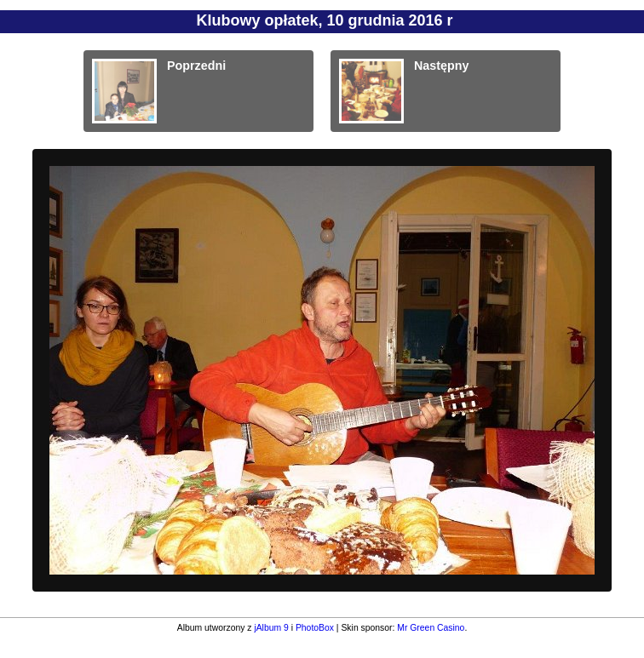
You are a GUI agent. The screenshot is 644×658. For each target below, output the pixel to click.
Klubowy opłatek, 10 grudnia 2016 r (324, 20)
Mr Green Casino (431, 628)
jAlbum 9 (271, 628)
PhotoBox (315, 628)
